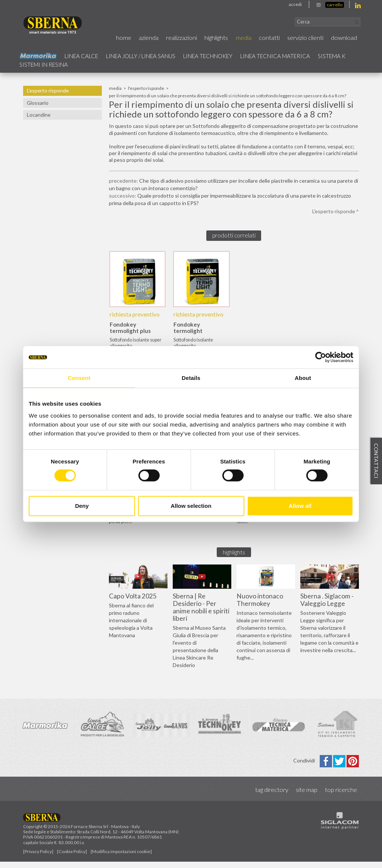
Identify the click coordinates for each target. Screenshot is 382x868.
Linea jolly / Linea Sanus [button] (150, 57)
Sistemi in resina (85, 65)
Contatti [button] (273, 38)
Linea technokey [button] (225, 57)
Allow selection (191, 506)
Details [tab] (191, 378)
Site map (309, 795)
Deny (82, 506)
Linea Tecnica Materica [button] (298, 57)
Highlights (223, 38)
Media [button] (249, 38)
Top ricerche (342, 795)
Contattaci (376, 461)
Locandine (38, 115)
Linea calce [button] (84, 57)
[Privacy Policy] (38, 857)
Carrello (335, 5)
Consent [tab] (79, 378)
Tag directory (275, 795)
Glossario (37, 103)
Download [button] (345, 38)
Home (135, 38)
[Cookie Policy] (72, 857)
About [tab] (303, 378)
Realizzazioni (190, 38)
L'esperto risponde (47, 91)
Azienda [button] (159, 38)
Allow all (300, 506)
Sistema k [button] (35, 65)
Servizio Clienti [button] (308, 38)
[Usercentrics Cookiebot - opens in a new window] (321, 357)
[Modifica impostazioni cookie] (121, 857)
